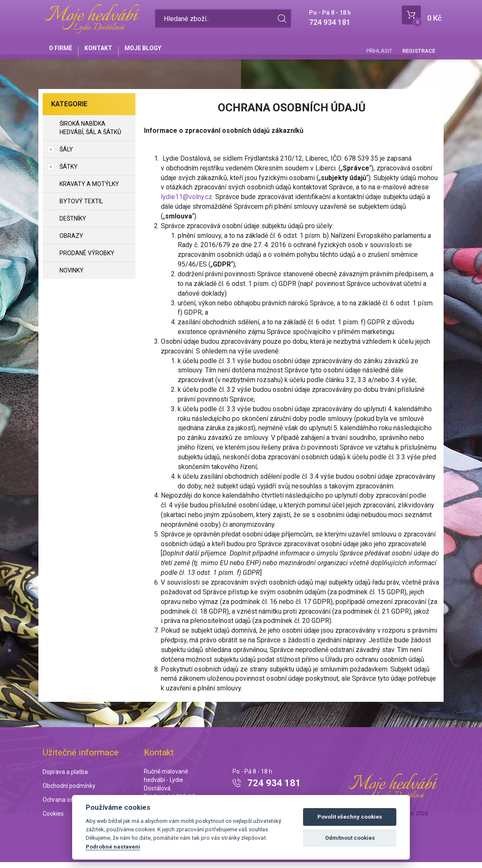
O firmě (64, 51)
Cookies (53, 819)
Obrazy (71, 242)
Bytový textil (81, 207)
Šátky (69, 173)
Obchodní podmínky (69, 791)
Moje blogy (160, 51)
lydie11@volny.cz (187, 203)
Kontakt (108, 51)
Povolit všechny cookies (350, 817)
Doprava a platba (65, 778)
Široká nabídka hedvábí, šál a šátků (90, 134)
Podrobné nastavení (113, 846)
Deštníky (73, 224)
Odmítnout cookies (350, 838)
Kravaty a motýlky (89, 190)
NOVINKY (72, 276)
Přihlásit (379, 51)
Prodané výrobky (87, 259)
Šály (66, 155)
